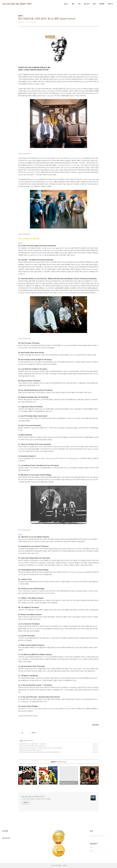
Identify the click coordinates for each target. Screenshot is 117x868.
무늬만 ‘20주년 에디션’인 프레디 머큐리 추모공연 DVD (32, 746)
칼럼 (73, 4)
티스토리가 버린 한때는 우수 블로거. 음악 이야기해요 (36, 799)
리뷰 (79, 4)
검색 (113, 836)
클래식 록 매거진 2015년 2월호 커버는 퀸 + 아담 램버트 (32, 744)
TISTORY (59, 865)
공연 (94, 4)
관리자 (65, 865)
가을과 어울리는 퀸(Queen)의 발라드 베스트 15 (30, 750)
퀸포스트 (110, 4)
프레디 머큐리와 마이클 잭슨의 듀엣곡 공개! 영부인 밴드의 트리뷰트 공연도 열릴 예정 (39, 752)
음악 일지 (87, 4)
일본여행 (102, 4)
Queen (66, 4)
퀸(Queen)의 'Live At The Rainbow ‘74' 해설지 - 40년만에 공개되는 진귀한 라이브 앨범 (40, 748)
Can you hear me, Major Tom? (17, 4)
